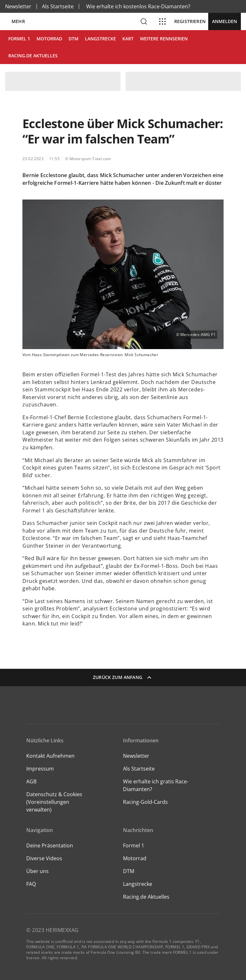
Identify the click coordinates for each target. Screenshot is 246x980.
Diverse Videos (44, 858)
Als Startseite (58, 6)
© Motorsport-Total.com (88, 159)
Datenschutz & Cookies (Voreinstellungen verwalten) (54, 802)
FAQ (31, 884)
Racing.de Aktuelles (146, 897)
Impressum (40, 769)
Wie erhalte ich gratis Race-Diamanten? (156, 785)
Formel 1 (134, 845)
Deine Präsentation (50, 845)
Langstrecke (138, 884)
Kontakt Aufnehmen (50, 756)
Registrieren (190, 21)
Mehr (18, 21)
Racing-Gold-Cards (145, 802)
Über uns (37, 871)
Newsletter (18, 6)
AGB (31, 781)
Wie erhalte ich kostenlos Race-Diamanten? (138, 6)
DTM (129, 871)
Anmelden (225, 21)
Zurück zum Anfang (123, 677)
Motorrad (135, 858)
